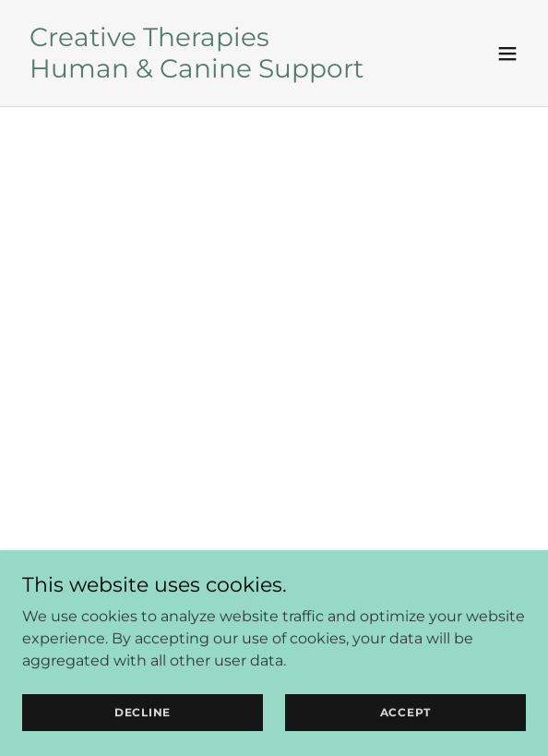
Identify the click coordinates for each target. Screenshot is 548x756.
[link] (197, 72)
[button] (507, 54)
